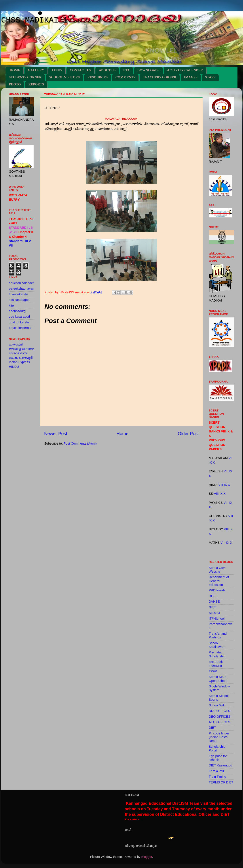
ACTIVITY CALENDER (185, 70)
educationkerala (20, 328)
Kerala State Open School (218, 679)
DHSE (213, 596)
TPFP (213, 671)
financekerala (18, 294)
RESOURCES (98, 77)
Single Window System (219, 688)
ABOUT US (107, 70)
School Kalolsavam (217, 645)
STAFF (210, 77)
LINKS (57, 70)
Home (123, 434)
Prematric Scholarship (217, 654)
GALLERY (36, 70)
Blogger (147, 857)
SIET (212, 607)
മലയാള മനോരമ (21, 349)
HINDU (14, 367)
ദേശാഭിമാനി (18, 353)
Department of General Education (219, 581)
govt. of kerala (19, 322)
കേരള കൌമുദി (21, 358)
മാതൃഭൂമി (16, 344)
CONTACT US (81, 70)
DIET (212, 728)
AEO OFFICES (219, 722)
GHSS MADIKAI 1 (34, 20)
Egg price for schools (218, 758)
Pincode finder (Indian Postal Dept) (219, 737)
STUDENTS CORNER (25, 77)
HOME (15, 70)
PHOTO (15, 84)
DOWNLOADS (148, 70)
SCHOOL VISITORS (65, 77)
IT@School (217, 619)
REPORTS (36, 84)
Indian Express (19, 362)
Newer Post (56, 434)
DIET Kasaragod (220, 765)
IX (210, 462)
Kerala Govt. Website (218, 570)
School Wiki (217, 705)
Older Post (188, 434)
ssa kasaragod (19, 300)
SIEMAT (215, 613)
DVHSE (214, 602)
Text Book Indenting (216, 664)
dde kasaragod (19, 317)
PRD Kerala (217, 590)
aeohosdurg (17, 311)
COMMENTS (125, 77)
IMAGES (191, 77)
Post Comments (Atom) (80, 443)
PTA (126, 70)
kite (11, 306)
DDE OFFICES (219, 711)
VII (226, 529)
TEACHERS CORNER (160, 77)
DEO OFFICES (220, 717)
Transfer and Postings (218, 635)
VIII (231, 458)
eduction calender (21, 283)
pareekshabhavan (21, 289)
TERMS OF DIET (221, 782)
